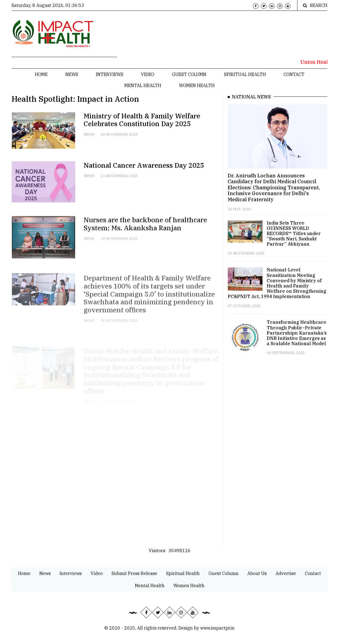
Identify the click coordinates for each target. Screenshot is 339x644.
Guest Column (189, 74)
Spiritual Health (245, 74)
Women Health (197, 85)
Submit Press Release (134, 573)
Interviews (110, 74)
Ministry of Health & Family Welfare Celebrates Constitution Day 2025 (142, 120)
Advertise (286, 573)
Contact (294, 74)
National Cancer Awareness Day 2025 (144, 165)
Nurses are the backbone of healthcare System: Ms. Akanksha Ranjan (145, 230)
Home (41, 74)
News (72, 74)
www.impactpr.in (217, 628)
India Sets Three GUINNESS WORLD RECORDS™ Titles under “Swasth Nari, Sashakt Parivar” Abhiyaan (294, 234)
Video (148, 74)
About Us (257, 573)
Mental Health (143, 85)
